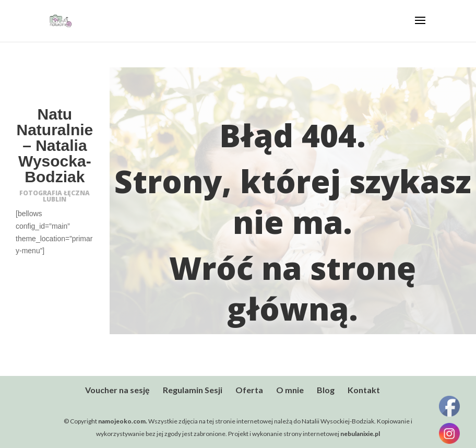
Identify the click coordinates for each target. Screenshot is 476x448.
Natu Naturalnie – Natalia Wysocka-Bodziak (55, 145)
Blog (326, 390)
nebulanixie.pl (360, 434)
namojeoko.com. (123, 421)
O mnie (290, 390)
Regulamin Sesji (193, 390)
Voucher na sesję (117, 390)
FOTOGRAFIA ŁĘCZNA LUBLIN (55, 196)
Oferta (249, 390)
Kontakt (364, 390)
